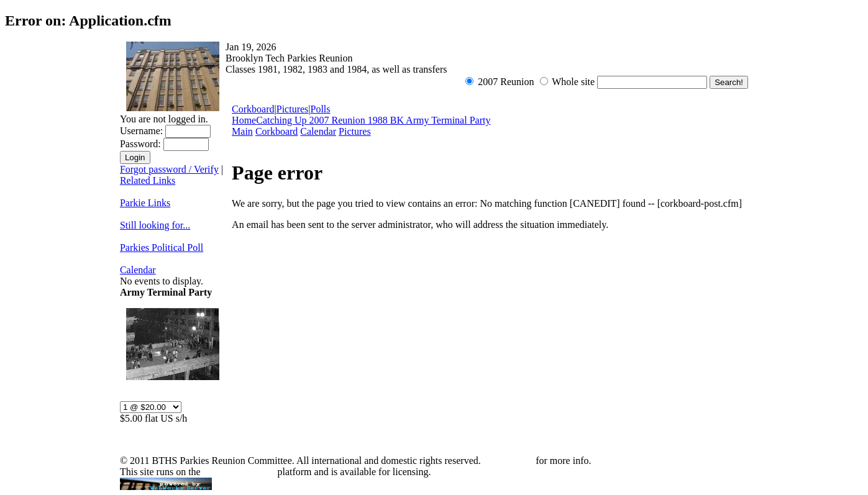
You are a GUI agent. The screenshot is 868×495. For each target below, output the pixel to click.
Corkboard (253, 109)
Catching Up (282, 120)
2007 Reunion (339, 120)
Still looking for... (155, 225)
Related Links (148, 180)
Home (244, 120)
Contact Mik (508, 461)
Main (242, 131)
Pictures (293, 109)
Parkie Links (145, 203)
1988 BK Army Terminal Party (429, 120)
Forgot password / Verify (169, 169)
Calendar (138, 270)
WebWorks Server (239, 472)
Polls (320, 109)
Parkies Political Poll (162, 247)
